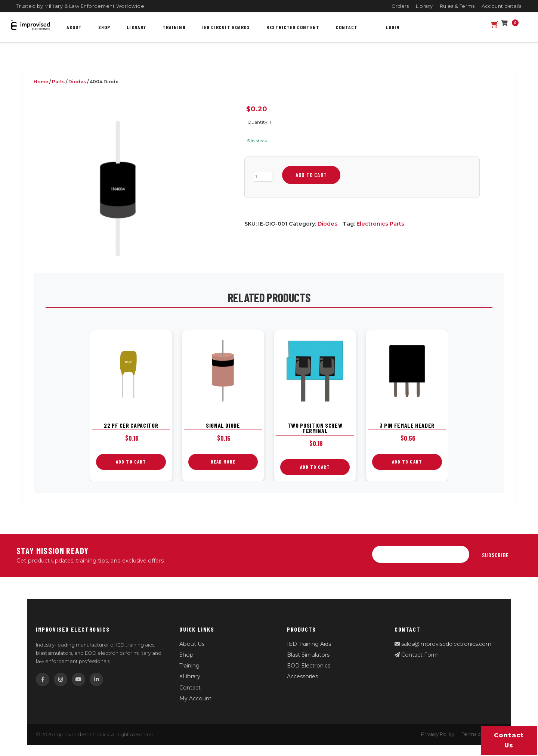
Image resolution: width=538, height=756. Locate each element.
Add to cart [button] (131, 462)
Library (425, 6)
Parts (58, 82)
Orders (400, 6)
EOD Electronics (309, 666)
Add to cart (311, 175)
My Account (195, 698)
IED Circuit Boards (226, 27)
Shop (104, 27)
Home (41, 82)
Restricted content (293, 27)
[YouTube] (78, 679)
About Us (192, 644)
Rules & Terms (457, 6)
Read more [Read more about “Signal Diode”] (223, 462)
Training (174, 27)
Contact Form (417, 655)
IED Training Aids (309, 644)
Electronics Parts (380, 224)
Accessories (302, 676)
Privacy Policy (438, 734)
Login (392, 27)
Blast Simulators (308, 655)
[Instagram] (61, 679)
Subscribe (495, 555)
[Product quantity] (263, 177)
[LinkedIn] (96, 679)
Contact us (509, 740)
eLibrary (190, 676)
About (74, 27)
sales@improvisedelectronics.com (443, 644)
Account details (502, 6)
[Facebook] (43, 679)
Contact (347, 27)
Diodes (77, 82)
